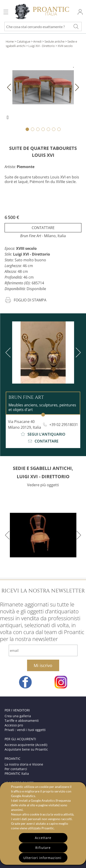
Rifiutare (43, 848)
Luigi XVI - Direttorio (42, 46)
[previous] (9, 352)
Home (10, 41)
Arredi (37, 41)
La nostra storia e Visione (24, 764)
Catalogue (24, 41)
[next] (77, 352)
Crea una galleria (18, 716)
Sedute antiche (54, 41)
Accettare (43, 838)
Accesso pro (14, 725)
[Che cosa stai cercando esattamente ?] (76, 26)
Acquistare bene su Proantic (26, 749)
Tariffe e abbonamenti (22, 721)
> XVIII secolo (64, 46)
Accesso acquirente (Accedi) (26, 745)
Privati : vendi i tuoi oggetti (25, 730)
